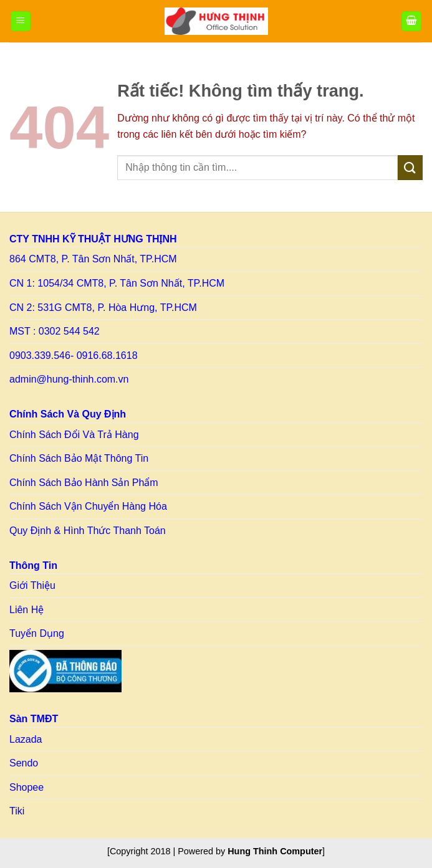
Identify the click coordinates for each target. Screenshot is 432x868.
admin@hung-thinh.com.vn (69, 379)
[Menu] (21, 21)
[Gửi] (410, 167)
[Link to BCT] (65, 671)
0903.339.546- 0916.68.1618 (74, 355)
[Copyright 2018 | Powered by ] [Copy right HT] (216, 851)
